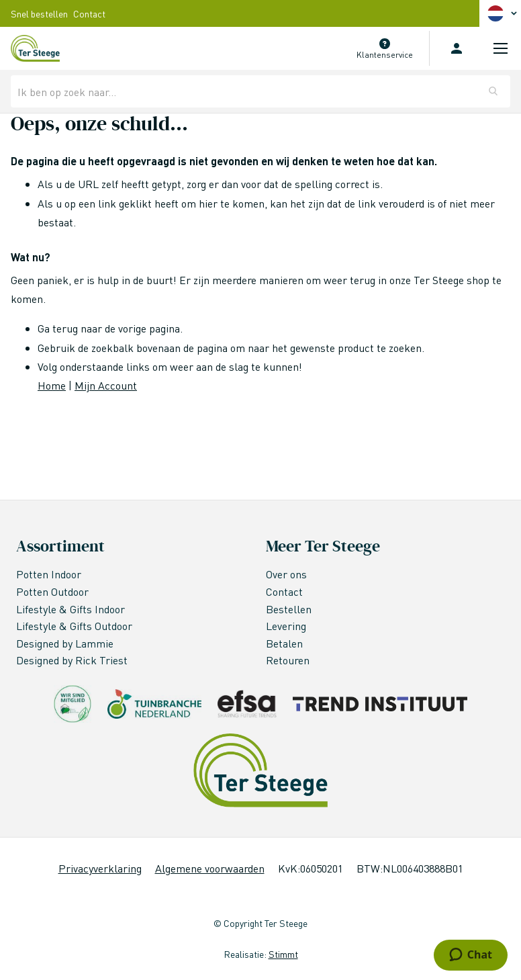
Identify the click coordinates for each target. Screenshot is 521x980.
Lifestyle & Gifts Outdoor (76, 626)
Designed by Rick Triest (72, 660)
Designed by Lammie (66, 643)
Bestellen (289, 609)
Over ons (286, 574)
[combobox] (260, 91)
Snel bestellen (39, 13)
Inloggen (457, 48)
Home (52, 385)
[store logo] (35, 48)
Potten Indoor (49, 574)
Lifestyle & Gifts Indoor (72, 609)
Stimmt (283, 954)
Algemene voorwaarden (210, 868)
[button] (504, 13)
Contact (89, 13)
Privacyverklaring (100, 868)
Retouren (288, 660)
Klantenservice (385, 55)
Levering (286, 626)
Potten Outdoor (54, 591)
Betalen (284, 643)
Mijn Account (106, 385)
